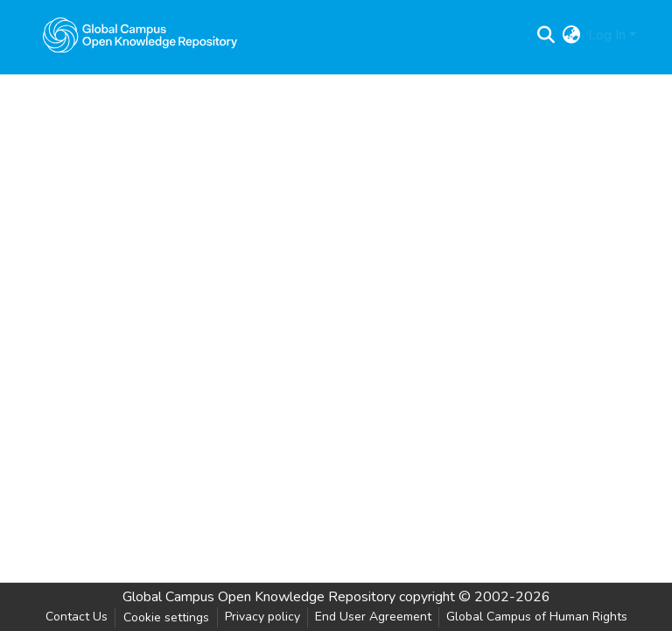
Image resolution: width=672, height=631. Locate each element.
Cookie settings (166, 617)
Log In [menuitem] (607, 35)
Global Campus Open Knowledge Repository (259, 597)
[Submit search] (546, 35)
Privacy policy (262, 617)
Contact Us (77, 617)
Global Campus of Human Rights (537, 617)
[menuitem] (572, 35)
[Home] (140, 35)
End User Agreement (373, 617)
